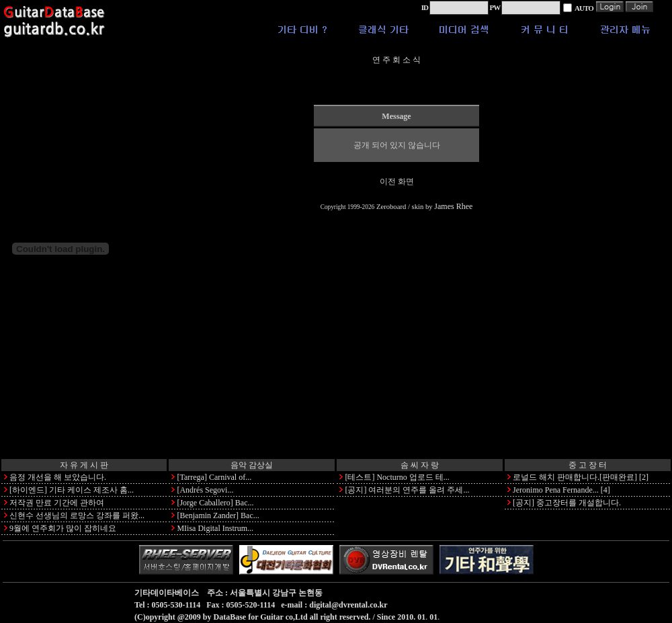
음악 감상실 (252, 465)
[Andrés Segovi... (205, 490)
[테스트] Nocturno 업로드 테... (397, 477)
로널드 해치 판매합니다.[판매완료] (575, 477)
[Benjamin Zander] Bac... (218, 515)
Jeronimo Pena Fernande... (556, 490)
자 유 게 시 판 (84, 465)
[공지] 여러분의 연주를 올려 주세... (407, 490)
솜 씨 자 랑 (420, 465)
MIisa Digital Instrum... (215, 528)
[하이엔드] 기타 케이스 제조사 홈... (72, 490)
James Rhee (453, 206)
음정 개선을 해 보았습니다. (58, 477)
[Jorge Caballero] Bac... (215, 503)
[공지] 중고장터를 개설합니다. (567, 503)
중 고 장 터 (588, 465)
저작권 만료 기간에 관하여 (57, 503)
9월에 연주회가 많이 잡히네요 (63, 528)
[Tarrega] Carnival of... (214, 477)
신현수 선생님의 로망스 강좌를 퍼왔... (77, 515)
